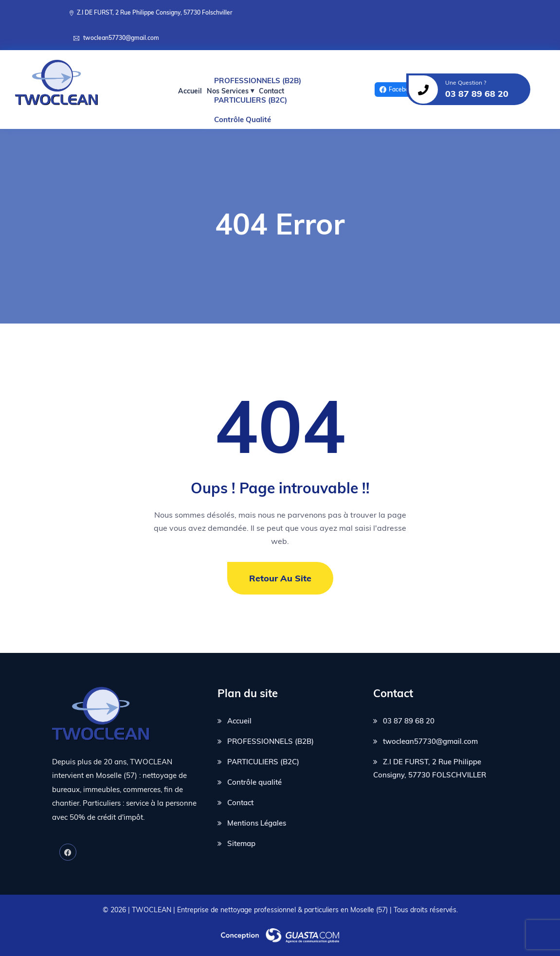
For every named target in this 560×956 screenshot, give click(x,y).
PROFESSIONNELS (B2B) (271, 741)
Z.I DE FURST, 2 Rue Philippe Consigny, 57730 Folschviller (155, 12)
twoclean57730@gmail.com (121, 38)
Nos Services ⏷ (230, 91)
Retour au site (280, 578)
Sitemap (241, 843)
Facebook (397, 89)
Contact (271, 91)
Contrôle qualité (254, 782)
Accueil (190, 91)
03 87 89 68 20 (409, 721)
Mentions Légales (257, 823)
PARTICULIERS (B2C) (263, 762)
